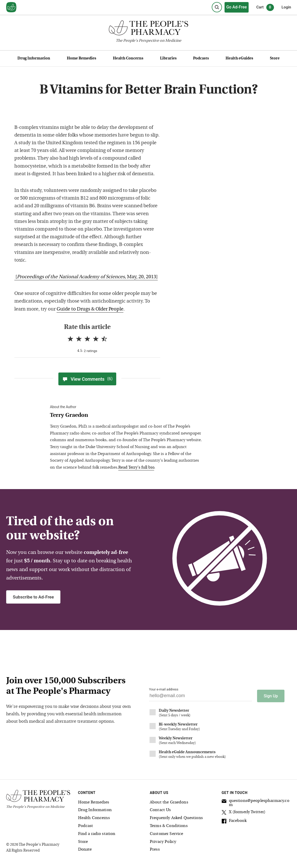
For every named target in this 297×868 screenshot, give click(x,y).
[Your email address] (200, 697)
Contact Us (160, 809)
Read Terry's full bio (136, 468)
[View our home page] (11, 7)
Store (275, 59)
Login (286, 7)
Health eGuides (239, 59)
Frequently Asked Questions (176, 817)
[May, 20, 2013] (86, 277)
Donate (85, 849)
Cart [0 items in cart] (265, 7)
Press (155, 849)
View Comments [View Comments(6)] (87, 379)
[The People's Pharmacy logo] (148, 29)
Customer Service (166, 833)
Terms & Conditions (169, 825)
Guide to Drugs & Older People (90, 309)
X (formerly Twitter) (244, 812)
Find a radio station (97, 833)
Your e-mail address (164, 689)
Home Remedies (82, 59)
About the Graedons (169, 801)
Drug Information (34, 59)
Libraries (168, 59)
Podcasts (201, 59)
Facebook (234, 820)
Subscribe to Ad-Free (33, 597)
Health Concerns (128, 59)
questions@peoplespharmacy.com (256, 802)
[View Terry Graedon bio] (127, 416)
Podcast (86, 825)
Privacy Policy (163, 841)
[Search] (217, 7)
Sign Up (271, 695)
